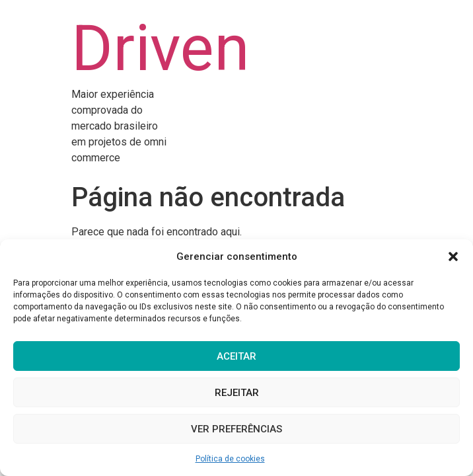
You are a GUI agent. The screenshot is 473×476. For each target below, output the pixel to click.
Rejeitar (237, 393)
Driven (161, 48)
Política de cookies (230, 459)
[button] (453, 257)
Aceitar (236, 356)
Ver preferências (236, 429)
